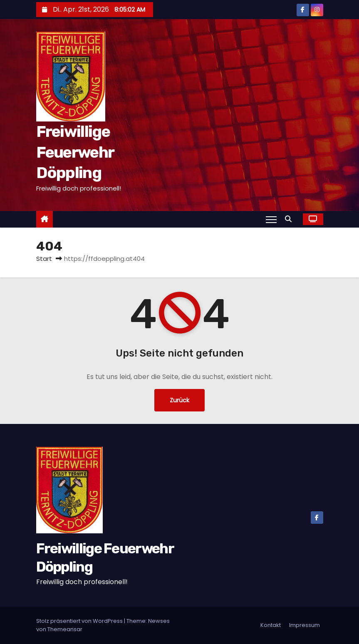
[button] (290, 219)
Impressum (305, 625)
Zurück (179, 400)
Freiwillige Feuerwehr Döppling (75, 152)
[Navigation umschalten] (271, 219)
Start (44, 259)
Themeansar (65, 629)
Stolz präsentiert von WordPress (80, 621)
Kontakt (271, 625)
